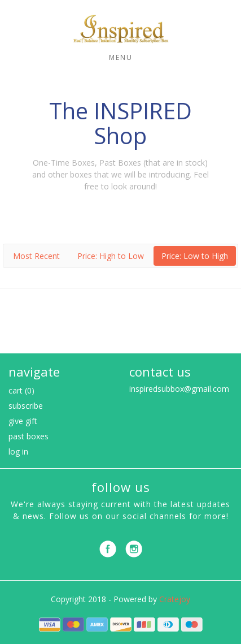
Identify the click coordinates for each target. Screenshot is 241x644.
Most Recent (36, 256)
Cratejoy (175, 599)
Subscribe (26, 406)
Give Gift (23, 421)
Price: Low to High (195, 256)
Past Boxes (29, 436)
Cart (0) (21, 390)
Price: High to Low (111, 256)
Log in (18, 451)
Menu (121, 57)
